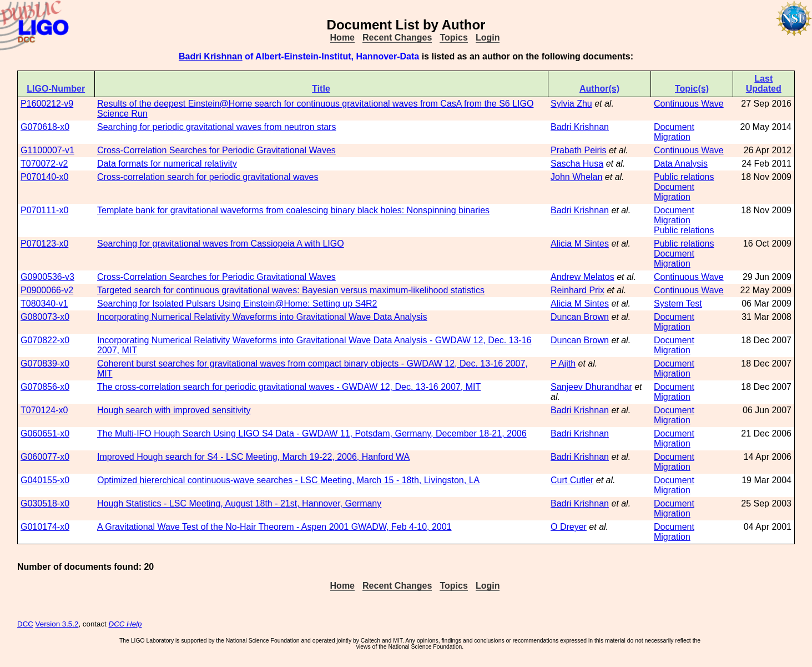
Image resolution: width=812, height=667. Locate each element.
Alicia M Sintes (580, 244)
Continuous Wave (689, 104)
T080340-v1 (44, 304)
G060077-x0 (45, 457)
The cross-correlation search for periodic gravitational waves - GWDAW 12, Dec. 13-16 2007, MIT (289, 387)
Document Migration (674, 132)
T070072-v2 (44, 164)
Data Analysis (681, 164)
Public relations (684, 177)
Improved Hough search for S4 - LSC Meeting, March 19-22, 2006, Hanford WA (253, 457)
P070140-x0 (44, 177)
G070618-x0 (45, 127)
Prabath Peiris (579, 150)
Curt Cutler (572, 480)
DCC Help (125, 624)
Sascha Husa (577, 164)
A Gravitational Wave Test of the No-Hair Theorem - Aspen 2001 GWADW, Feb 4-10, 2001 (274, 527)
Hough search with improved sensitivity (174, 410)
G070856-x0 (45, 387)
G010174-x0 (45, 527)
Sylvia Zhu (571, 104)
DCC (25, 624)
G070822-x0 (45, 340)
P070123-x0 (44, 244)
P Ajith (563, 363)
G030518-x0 (45, 503)
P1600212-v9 (47, 104)
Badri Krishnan (211, 56)
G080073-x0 (45, 317)
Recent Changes (397, 37)
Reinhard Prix (578, 290)
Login (488, 37)
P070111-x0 (44, 210)
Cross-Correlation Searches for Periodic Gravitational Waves (216, 150)
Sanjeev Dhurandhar (591, 387)
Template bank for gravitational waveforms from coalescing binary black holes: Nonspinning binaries (293, 210)
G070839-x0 (45, 363)
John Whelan (576, 177)
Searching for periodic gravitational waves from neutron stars (216, 127)
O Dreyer (569, 527)
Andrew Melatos (582, 277)
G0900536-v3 (47, 277)
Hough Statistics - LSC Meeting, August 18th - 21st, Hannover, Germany (239, 503)
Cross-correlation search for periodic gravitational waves (208, 177)
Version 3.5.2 (57, 624)
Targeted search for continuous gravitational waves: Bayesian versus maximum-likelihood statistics (291, 290)
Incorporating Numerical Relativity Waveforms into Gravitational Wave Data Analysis (262, 317)
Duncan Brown (580, 317)
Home (342, 37)
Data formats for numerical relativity (167, 164)
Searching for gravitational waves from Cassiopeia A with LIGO (221, 244)
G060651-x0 (45, 433)
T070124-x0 (44, 410)
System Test (678, 304)
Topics (453, 37)
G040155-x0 (45, 480)
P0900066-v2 (47, 290)
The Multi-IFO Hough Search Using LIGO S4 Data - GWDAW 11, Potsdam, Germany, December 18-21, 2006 (312, 433)
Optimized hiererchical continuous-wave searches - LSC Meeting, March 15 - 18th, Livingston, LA (288, 480)
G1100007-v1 (47, 150)
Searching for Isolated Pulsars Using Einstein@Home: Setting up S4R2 (237, 304)
